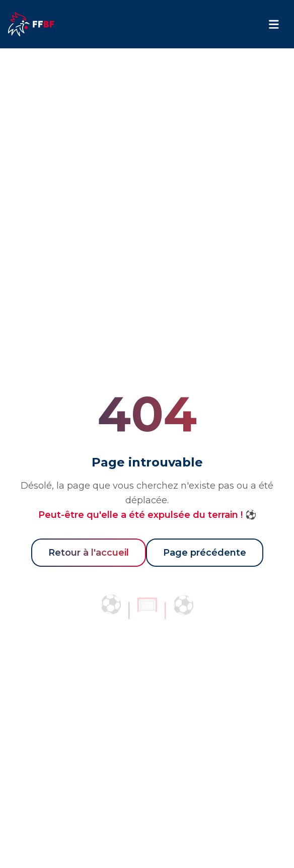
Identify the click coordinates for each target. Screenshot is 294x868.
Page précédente (205, 553)
